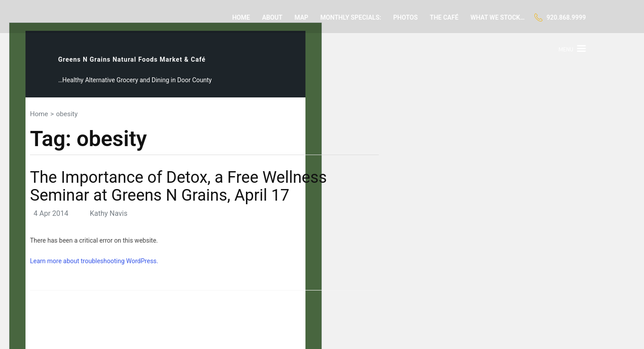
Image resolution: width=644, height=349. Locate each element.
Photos (405, 17)
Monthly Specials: (351, 17)
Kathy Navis (109, 213)
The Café (444, 17)
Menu (566, 49)
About (272, 17)
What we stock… (498, 17)
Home (241, 17)
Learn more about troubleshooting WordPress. (94, 261)
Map (302, 17)
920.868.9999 (566, 17)
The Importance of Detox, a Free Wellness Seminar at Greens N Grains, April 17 (178, 186)
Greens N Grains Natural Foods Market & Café (132, 59)
